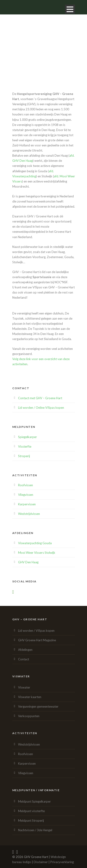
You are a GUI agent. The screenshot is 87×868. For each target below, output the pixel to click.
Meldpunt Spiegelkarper (34, 801)
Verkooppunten (29, 716)
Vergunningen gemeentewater (38, 706)
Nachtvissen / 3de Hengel (35, 830)
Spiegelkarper (27, 437)
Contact (24, 659)
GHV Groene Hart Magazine (37, 640)
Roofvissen (26, 485)
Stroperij (24, 456)
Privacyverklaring (62, 862)
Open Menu (70, 9)
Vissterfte (25, 446)
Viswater (24, 687)
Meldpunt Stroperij (31, 821)
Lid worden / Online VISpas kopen (41, 408)
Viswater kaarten (30, 697)
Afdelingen (25, 650)
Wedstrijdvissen (29, 514)
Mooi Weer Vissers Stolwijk (37, 553)
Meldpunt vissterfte (31, 811)
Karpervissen (27, 504)
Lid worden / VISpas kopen (36, 631)
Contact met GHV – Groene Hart (40, 398)
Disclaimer (41, 862)
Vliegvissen (26, 495)
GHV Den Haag (28, 562)
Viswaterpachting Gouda (35, 543)
